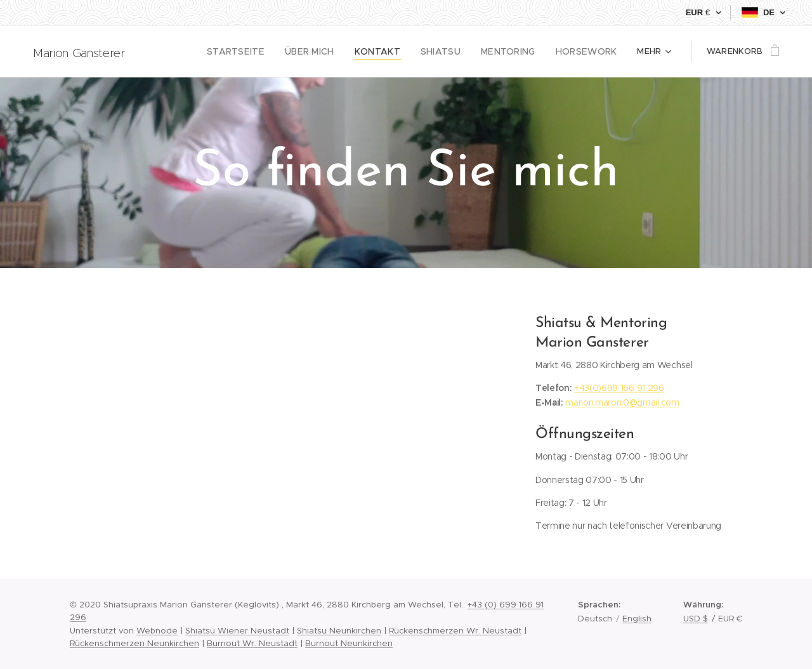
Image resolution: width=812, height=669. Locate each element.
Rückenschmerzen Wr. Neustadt (455, 631)
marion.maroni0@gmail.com (623, 402)
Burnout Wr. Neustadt (252, 643)
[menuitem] (182, 51)
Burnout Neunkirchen (349, 643)
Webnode (157, 631)
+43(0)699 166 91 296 (619, 388)
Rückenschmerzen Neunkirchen (134, 643)
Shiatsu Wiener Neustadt (237, 631)
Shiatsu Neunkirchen (339, 631)
